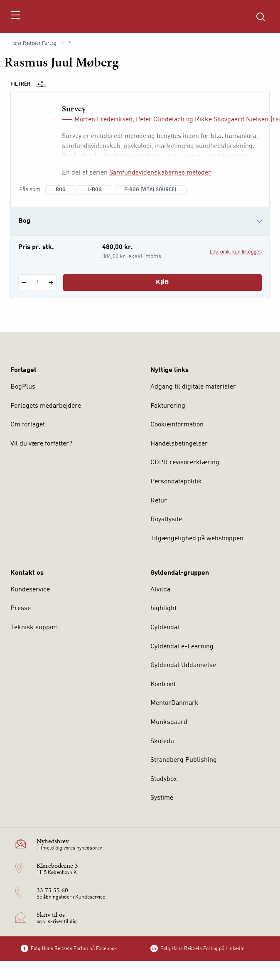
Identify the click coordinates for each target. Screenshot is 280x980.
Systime (162, 798)
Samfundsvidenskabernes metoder (160, 173)
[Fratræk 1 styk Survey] (24, 283)
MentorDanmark (174, 703)
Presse (21, 608)
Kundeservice (30, 590)
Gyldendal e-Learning (182, 647)
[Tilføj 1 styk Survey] (51, 283)
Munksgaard (169, 722)
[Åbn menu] (15, 17)
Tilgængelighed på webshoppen (197, 539)
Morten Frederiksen (103, 120)
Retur (159, 501)
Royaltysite (166, 520)
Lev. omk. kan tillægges (236, 252)
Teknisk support (34, 628)
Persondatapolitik (176, 482)
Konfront (163, 685)
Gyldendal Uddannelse (183, 665)
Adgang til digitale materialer (193, 387)
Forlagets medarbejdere (46, 406)
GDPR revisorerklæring (185, 463)
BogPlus (23, 387)
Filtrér (31, 84)
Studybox (164, 779)
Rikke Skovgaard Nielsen (232, 120)
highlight (163, 608)
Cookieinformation (177, 425)
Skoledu (162, 741)
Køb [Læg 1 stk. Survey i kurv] (162, 283)
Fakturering (168, 406)
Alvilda (160, 590)
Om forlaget (28, 425)
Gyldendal (165, 628)
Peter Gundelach (160, 120)
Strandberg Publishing (184, 760)
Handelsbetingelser (179, 444)
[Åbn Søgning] (260, 17)
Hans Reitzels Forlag (33, 44)
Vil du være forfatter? (41, 444)
